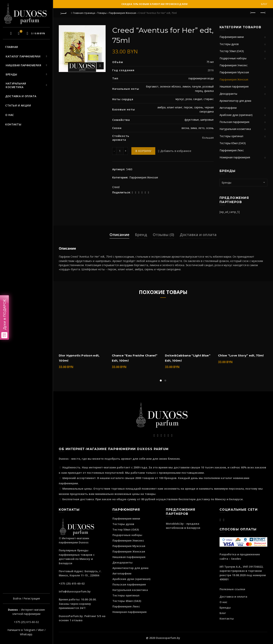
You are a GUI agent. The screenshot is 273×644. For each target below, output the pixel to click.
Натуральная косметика (16, 85)
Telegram (29, 630)
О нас (10, 115)
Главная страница (84, 13)
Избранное (21, 32)
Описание (119, 235)
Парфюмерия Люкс (232, 150)
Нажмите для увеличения (100, 66)
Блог (264, 4)
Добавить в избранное (176, 151)
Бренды (11, 74)
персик (188, 107)
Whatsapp (26, 634)
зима (194, 128)
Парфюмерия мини (232, 37)
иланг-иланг (175, 107)
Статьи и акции (18, 105)
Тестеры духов (229, 44)
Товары (102, 13)
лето (201, 128)
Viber (41, 630)
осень (210, 128)
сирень (199, 107)
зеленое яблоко (170, 86)
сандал (198, 99)
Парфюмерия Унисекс (234, 65)
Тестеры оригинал (231, 136)
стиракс (209, 99)
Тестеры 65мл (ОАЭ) (233, 143)
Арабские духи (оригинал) (236, 115)
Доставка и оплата (21, 96)
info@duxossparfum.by (75, 591)
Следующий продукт (263, 13)
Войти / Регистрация (26, 598)
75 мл (210, 62)
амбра (161, 107)
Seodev (236, 559)
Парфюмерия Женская (122, 13)
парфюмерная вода (201, 78)
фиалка (209, 91)
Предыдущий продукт (253, 13)
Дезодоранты (228, 94)
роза (189, 99)
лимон (186, 86)
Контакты (13, 124)
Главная (12, 47)
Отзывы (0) (163, 235)
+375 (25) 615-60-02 (26, 622)
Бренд (141, 235)
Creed (116, 187)
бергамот (152, 86)
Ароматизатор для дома (235, 101)
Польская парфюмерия (234, 122)
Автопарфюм (228, 108)
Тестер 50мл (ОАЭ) (232, 51)
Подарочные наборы (233, 58)
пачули (197, 86)
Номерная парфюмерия (235, 157)
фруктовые (192, 120)
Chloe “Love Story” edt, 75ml (241, 355)
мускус (180, 99)
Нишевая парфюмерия (23, 65)
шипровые (207, 120)
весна (185, 128)
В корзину (143, 151)
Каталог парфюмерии (23, 56)
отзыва (77, 620)
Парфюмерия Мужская (234, 72)
